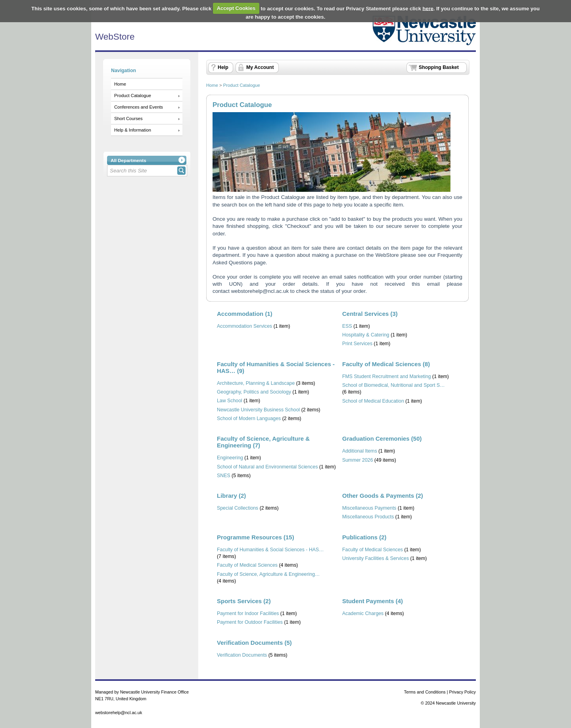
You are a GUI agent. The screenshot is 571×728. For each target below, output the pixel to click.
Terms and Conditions (425, 692)
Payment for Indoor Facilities (248, 613)
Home (120, 84)
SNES (224, 476)
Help (223, 67)
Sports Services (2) (244, 601)
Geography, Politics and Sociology (254, 392)
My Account (260, 67)
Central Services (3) (370, 314)
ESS (347, 326)
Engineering (230, 458)
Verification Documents (242, 655)
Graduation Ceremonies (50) (382, 439)
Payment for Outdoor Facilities (250, 622)
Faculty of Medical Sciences (247, 565)
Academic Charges (363, 613)
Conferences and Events (139, 107)
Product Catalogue (133, 96)
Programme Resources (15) (256, 537)
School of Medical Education (373, 401)
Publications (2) (364, 537)
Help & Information (133, 130)
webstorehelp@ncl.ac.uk (260, 291)
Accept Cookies (236, 8)
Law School (230, 401)
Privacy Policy (463, 692)
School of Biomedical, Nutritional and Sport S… (394, 385)
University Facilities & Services (376, 558)
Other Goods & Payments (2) (383, 496)
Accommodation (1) (245, 314)
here (428, 8)
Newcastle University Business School (258, 410)
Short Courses (128, 118)
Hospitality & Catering (366, 335)
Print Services (357, 344)
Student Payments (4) (373, 601)
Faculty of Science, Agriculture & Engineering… (268, 574)
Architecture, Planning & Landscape (256, 383)
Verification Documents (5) (254, 643)
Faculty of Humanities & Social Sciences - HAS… (270, 550)
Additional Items (360, 451)
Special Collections (238, 508)
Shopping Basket (439, 67)
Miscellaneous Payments (369, 508)
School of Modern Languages (249, 418)
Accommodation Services (244, 326)
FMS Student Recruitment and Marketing (387, 376)
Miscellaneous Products (368, 517)
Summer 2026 (358, 460)
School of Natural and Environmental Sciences (267, 467)
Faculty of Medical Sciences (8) (386, 364)
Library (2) (231, 496)
